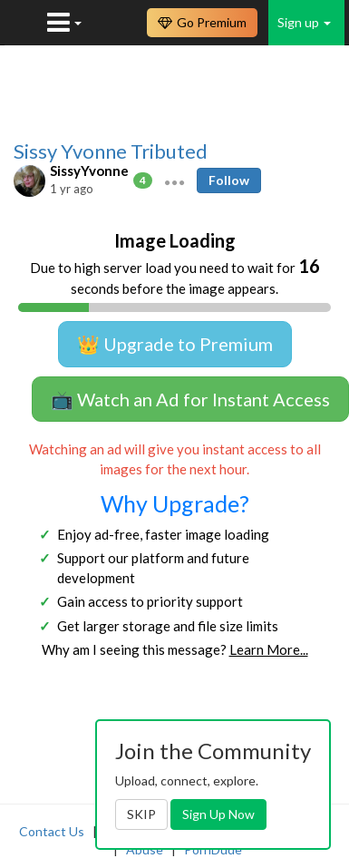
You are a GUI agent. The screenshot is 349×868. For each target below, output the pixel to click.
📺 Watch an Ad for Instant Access (190, 399)
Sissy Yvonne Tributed (111, 151)
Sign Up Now (218, 814)
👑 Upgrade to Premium (175, 344)
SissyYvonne (89, 171)
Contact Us (52, 831)
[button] (174, 180)
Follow (229, 180)
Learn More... (269, 649)
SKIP (141, 814)
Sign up (304, 22)
